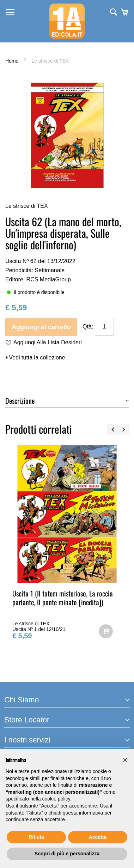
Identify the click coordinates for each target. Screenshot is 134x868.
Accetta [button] (98, 837)
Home (12, 61)
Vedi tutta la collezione (35, 358)
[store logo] (67, 21)
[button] (125, 760)
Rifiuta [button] (36, 837)
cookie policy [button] (56, 799)
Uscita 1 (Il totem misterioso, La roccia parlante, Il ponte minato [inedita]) (63, 598)
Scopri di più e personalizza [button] (67, 854)
